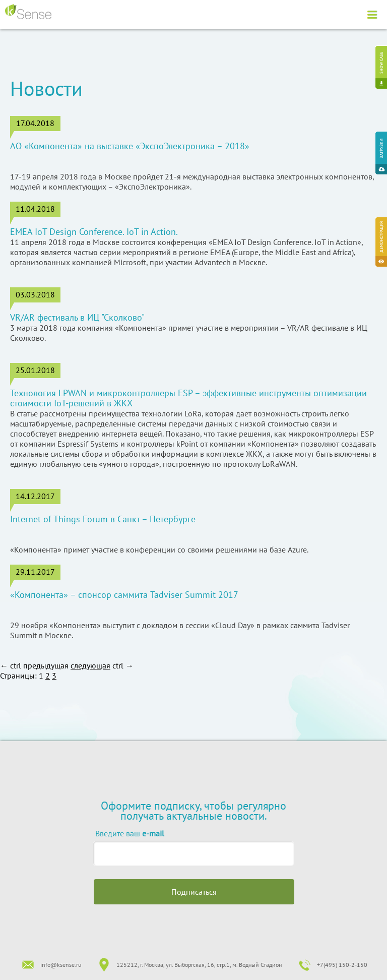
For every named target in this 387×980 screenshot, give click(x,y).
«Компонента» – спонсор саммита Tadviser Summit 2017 (124, 595)
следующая (90, 665)
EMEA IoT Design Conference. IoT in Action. (94, 232)
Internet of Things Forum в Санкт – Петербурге (103, 519)
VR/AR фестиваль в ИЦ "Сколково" (77, 318)
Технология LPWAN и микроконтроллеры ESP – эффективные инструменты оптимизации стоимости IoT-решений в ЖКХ (188, 398)
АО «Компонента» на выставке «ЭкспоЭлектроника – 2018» (130, 146)
